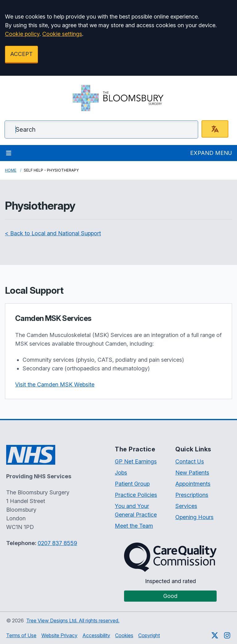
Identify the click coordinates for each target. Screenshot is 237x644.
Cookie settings (62, 34)
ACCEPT (21, 54)
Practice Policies (136, 495)
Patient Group (132, 484)
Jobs (121, 473)
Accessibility (96, 635)
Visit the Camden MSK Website (55, 384)
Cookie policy (22, 34)
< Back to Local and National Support (53, 233)
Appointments (193, 484)
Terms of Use (21, 635)
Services (186, 506)
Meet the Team (134, 526)
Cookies (124, 635)
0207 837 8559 (57, 543)
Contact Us (190, 461)
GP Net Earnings (136, 461)
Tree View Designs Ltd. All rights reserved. (73, 621)
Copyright (149, 635)
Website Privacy (59, 635)
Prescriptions (192, 495)
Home (11, 170)
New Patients (192, 473)
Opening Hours (194, 517)
